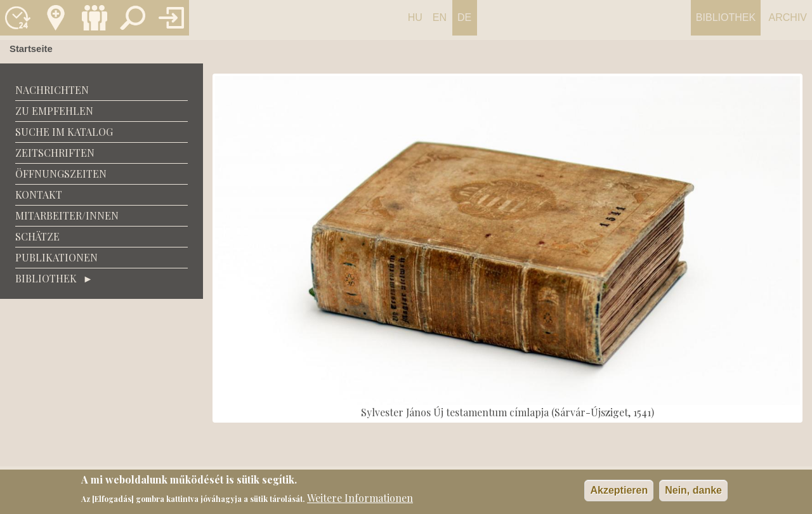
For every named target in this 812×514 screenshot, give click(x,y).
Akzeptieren (619, 493)
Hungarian (415, 24)
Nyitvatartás (18, 18)
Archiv (788, 17)
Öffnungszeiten (61, 174)
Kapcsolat (56, 18)
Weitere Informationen (360, 500)
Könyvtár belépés (171, 18)
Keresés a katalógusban (133, 18)
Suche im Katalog (64, 132)
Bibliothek (726, 17)
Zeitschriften (55, 153)
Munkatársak (95, 18)
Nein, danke (693, 493)
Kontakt (39, 194)
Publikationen (56, 257)
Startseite (31, 49)
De (464, 17)
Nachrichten (52, 90)
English (440, 24)
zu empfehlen (54, 111)
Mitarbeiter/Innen (67, 215)
